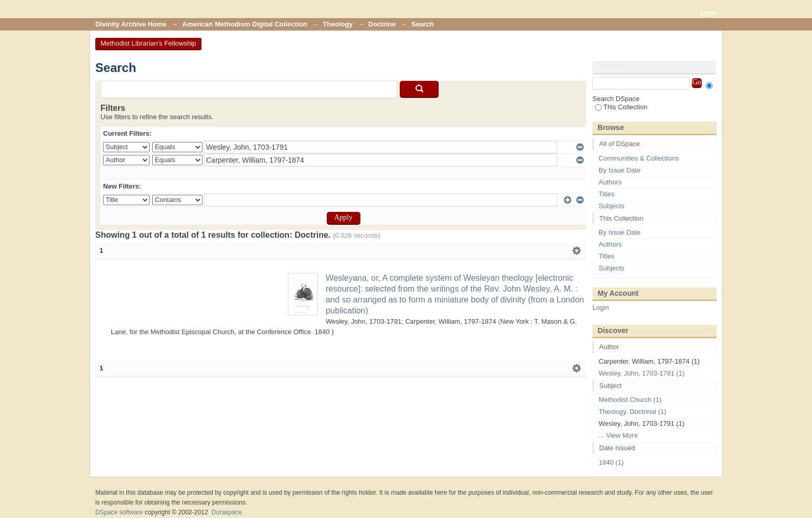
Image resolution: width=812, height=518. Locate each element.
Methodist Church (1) (630, 400)
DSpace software (119, 512)
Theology (338, 24)
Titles (607, 194)
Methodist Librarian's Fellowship (148, 43)
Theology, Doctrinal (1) (633, 412)
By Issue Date (620, 170)
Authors (610, 182)
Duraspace (226, 512)
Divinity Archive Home (131, 24)
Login (708, 13)
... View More (618, 435)
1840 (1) (611, 462)
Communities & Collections (639, 158)
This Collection (621, 107)
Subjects (612, 206)
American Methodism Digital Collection (245, 24)
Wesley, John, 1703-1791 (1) (642, 373)
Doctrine (382, 24)
